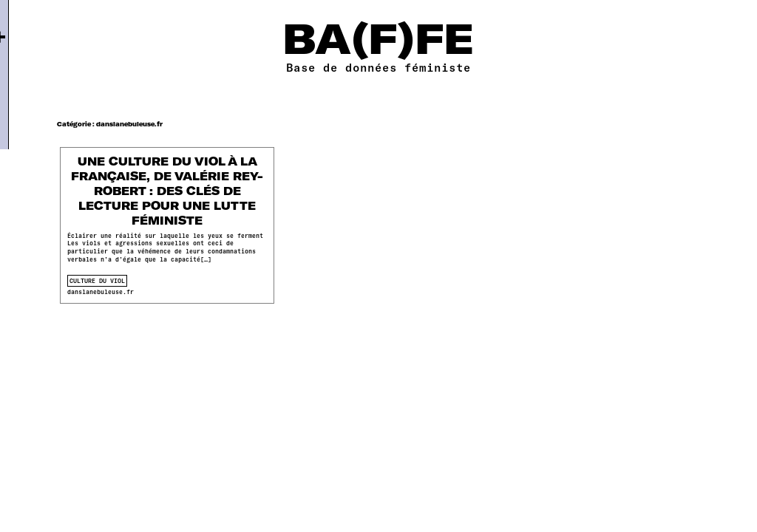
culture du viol (97, 281)
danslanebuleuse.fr (101, 292)
